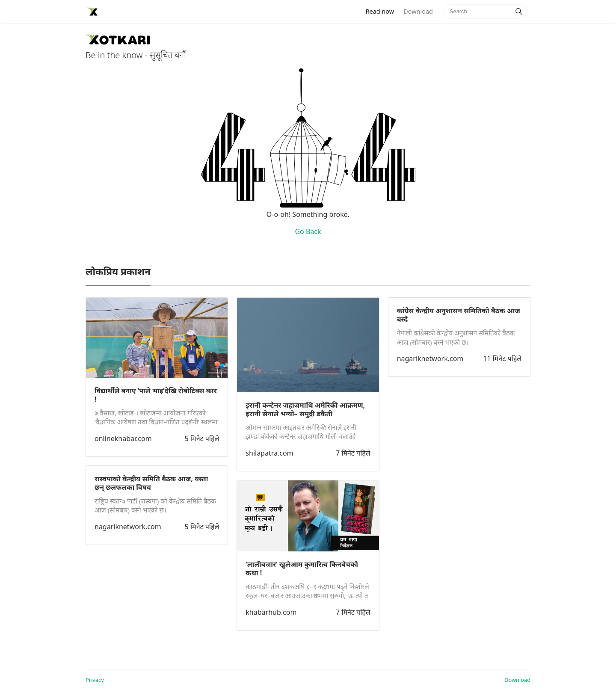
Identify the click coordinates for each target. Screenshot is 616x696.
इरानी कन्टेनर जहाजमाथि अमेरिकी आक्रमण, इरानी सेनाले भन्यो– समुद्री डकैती (305, 409)
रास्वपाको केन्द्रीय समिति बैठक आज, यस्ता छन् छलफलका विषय (151, 483)
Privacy (95, 680)
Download (418, 11)
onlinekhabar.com (123, 438)
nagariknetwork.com (128, 527)
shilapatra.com (269, 453)
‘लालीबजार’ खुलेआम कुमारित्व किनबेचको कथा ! (302, 569)
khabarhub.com (271, 612)
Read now (382, 11)
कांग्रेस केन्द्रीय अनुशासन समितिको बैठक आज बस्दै (459, 315)
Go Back (308, 231)
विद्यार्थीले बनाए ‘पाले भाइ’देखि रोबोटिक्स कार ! (156, 395)
